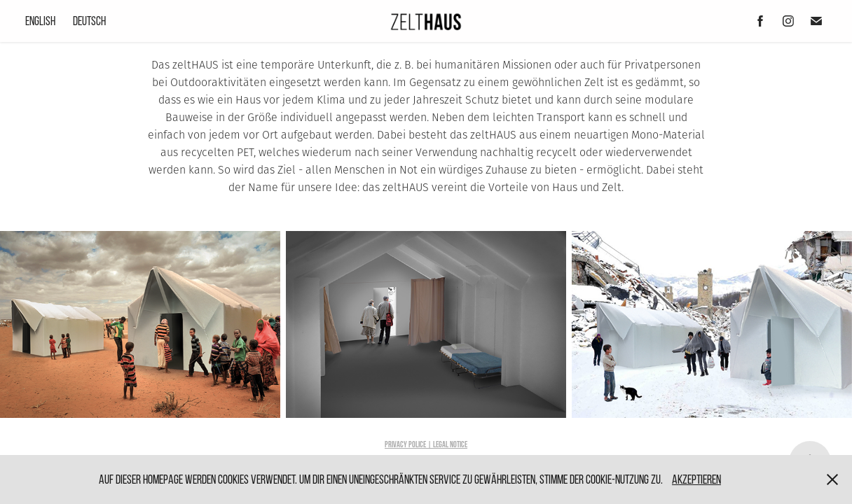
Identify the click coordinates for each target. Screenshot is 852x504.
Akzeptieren (696, 479)
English (40, 21)
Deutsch (89, 21)
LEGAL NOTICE (450, 444)
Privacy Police (405, 444)
